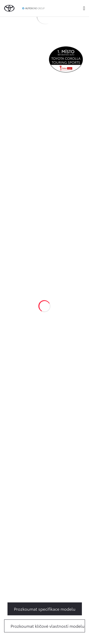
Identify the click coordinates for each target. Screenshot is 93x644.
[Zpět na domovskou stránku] (9, 8)
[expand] (84, 8)
